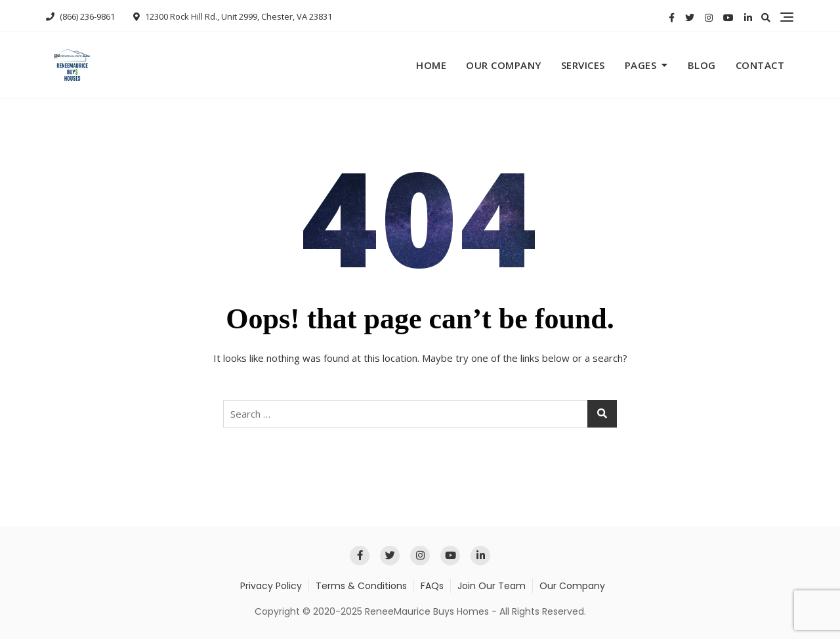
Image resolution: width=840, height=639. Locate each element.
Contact (760, 65)
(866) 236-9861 (80, 16)
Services (583, 65)
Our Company (504, 65)
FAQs (432, 586)
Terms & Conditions (361, 586)
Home (431, 65)
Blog (702, 65)
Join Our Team (492, 586)
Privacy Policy (271, 586)
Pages (641, 65)
